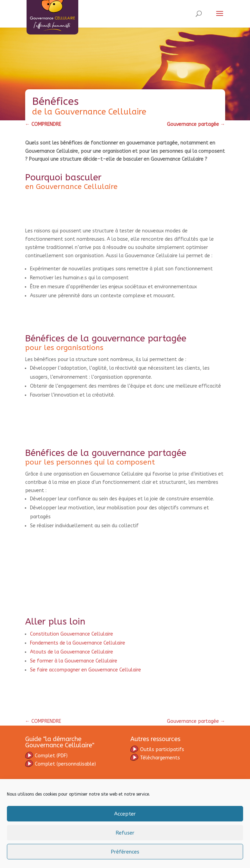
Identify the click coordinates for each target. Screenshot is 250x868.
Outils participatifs (157, 750)
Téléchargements (155, 758)
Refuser (125, 833)
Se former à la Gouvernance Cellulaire (74, 661)
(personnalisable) (61, 764)
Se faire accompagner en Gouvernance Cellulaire (86, 670)
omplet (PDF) (51, 756)
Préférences (125, 852)
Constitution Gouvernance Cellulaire (72, 634)
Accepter (125, 814)
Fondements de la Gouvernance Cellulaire (78, 643)
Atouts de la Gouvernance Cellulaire (72, 652)
